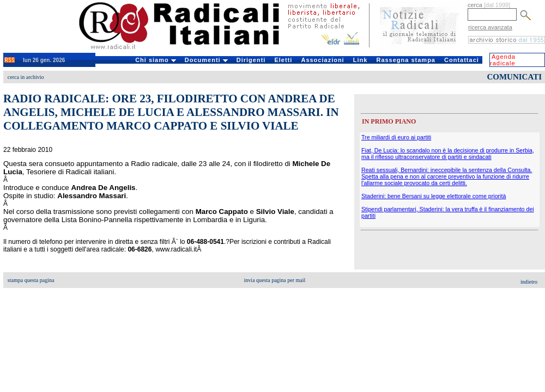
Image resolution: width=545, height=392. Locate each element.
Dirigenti (251, 60)
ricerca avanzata (490, 27)
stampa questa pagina (31, 280)
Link (361, 60)
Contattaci (462, 60)
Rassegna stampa (406, 60)
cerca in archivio (26, 77)
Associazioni (322, 60)
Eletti (283, 60)
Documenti (206, 60)
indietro (529, 282)
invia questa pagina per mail (275, 280)
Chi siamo (156, 60)
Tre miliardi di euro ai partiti (396, 137)
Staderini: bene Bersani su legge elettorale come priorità (434, 196)
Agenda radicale (503, 60)
